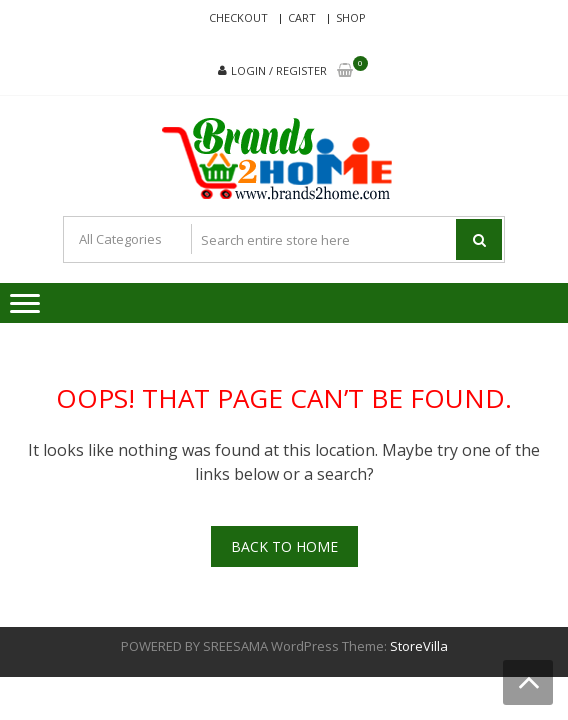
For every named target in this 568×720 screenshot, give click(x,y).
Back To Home (284, 546)
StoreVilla (419, 646)
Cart (302, 17)
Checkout (238, 17)
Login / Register (279, 70)
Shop (351, 17)
